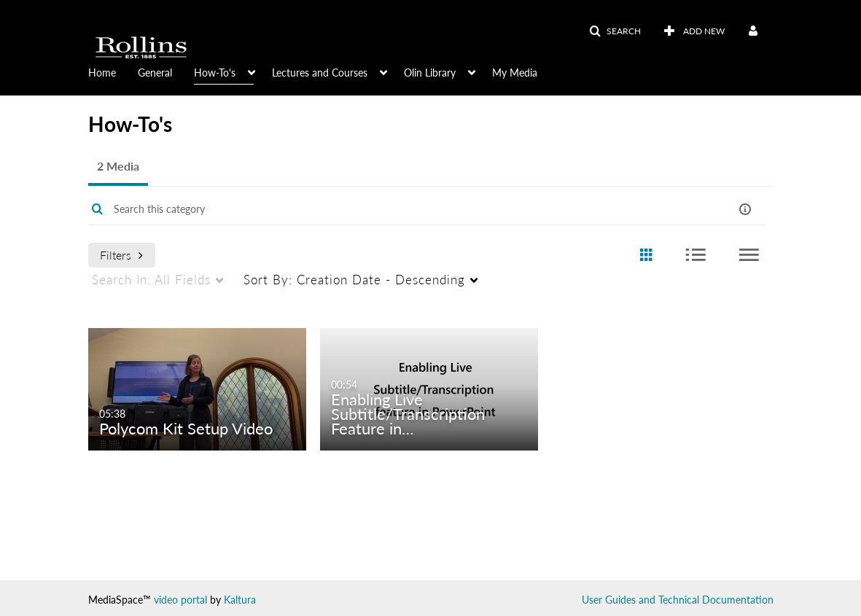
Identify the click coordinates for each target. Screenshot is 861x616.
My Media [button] (515, 73)
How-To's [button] (215, 73)
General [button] (155, 73)
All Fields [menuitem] (151, 280)
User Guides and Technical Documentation (678, 600)
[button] (615, 31)
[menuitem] (113, 71)
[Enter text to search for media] (390, 209)
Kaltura (240, 600)
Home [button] (102, 73)
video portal (180, 600)
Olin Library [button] (430, 73)
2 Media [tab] (118, 166)
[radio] (646, 256)
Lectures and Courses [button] (320, 73)
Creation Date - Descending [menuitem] (354, 280)
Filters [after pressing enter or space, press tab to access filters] (121, 255)
